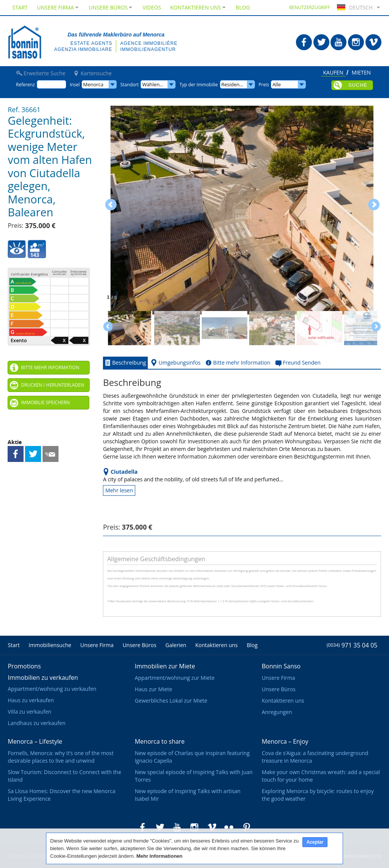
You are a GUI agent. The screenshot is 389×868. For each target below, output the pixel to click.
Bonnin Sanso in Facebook (304, 42)
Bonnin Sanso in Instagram (356, 42)
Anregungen (277, 712)
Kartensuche (96, 73)
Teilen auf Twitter (33, 454)
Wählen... (153, 84)
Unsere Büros (111, 7)
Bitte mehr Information (50, 367)
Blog (243, 7)
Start (20, 7)
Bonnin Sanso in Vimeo (373, 42)
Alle (277, 84)
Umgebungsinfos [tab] (175, 363)
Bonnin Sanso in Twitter (321, 42)
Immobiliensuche (50, 645)
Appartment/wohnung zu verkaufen (52, 689)
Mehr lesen (119, 490)
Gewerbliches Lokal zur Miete (171, 701)
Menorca (93, 84)
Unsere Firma (58, 7)
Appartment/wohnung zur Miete (175, 678)
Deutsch (354, 7)
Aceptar (315, 842)
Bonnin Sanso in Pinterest (247, 827)
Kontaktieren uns (198, 7)
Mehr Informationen (159, 856)
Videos (152, 7)
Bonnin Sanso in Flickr (229, 827)
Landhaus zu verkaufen (36, 723)
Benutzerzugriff (309, 7)
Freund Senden (51, 454)
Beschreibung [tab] (124, 363)
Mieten (361, 73)
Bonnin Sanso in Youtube (338, 42)
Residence (233, 84)
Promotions (24, 666)
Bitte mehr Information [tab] (237, 363)
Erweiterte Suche (44, 73)
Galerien (176, 645)
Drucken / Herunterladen (52, 385)
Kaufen (333, 73)
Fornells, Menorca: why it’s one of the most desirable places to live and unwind (60, 757)
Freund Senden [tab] (297, 363)
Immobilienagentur (148, 49)
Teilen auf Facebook (16, 454)
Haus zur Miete (153, 689)
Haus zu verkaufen (31, 700)
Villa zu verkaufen (29, 712)
